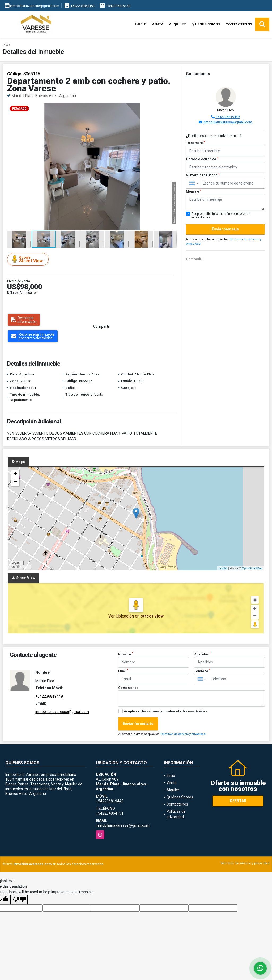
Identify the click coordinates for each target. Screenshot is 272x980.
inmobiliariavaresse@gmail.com (228, 122)
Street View (29, 259)
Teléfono (202, 671)
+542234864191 (83, 6)
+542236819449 (118, 6)
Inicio (141, 24)
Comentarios (128, 688)
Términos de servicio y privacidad (183, 734)
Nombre (126, 654)
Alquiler (177, 24)
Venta (158, 24)
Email (123, 671)
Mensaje (194, 191)
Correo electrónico (202, 159)
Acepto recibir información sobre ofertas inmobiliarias (165, 711)
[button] (172, 108)
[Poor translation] (19, 900)
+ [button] (16, 474)
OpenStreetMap (252, 568)
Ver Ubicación (122, 616)
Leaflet (223, 568)
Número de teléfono (203, 175)
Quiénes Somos (206, 24)
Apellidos (203, 654)
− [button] (16, 482)
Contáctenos (239, 24)
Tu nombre (195, 143)
